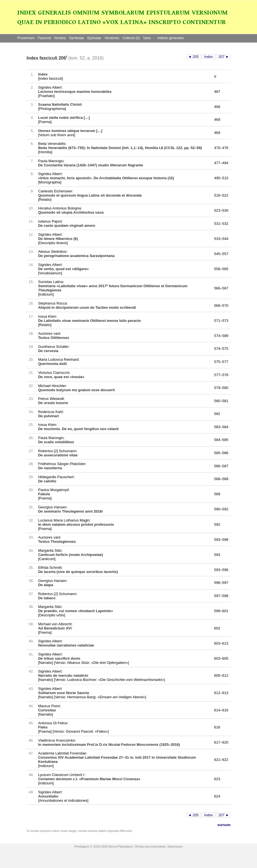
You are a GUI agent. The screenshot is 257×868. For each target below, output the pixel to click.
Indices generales (169, 38)
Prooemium (26, 38)
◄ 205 (194, 57)
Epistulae (94, 38)
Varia (147, 38)
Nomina (60, 38)
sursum (224, 825)
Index (209, 57)
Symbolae (76, 38)
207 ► (223, 57)
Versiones (112, 38)
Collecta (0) (131, 38)
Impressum (175, 846)
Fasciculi (44, 38)
